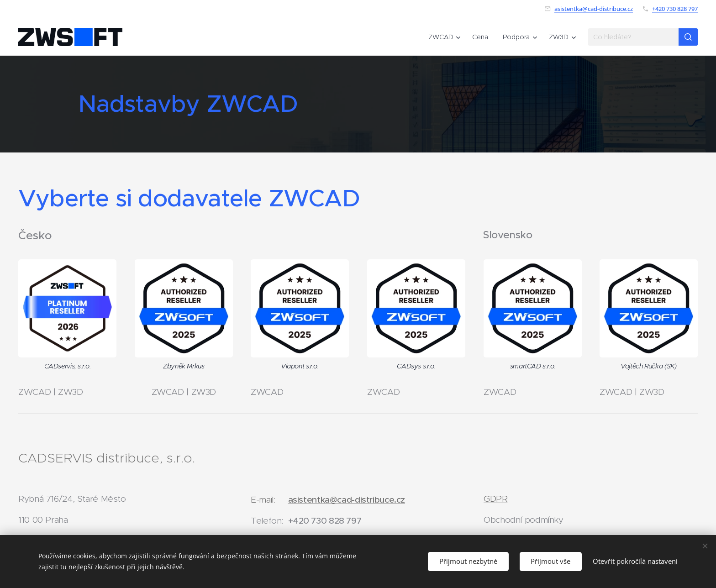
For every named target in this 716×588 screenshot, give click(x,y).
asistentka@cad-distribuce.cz (594, 9)
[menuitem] (445, 37)
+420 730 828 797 (675, 9)
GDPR (496, 499)
